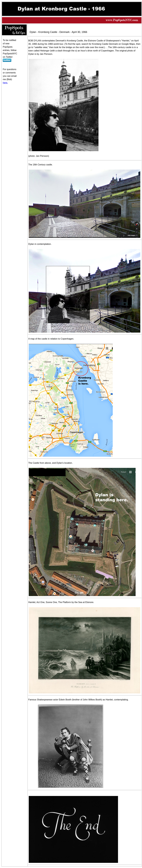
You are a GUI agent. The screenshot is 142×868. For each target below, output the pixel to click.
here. (5, 83)
